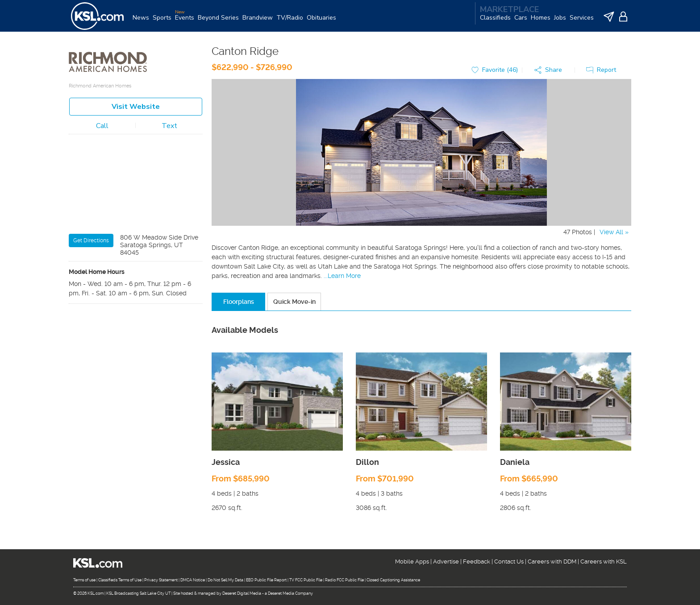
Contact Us (509, 561)
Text (169, 130)
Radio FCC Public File (344, 580)
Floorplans (239, 306)
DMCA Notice (193, 580)
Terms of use (84, 580)
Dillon (367, 466)
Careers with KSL (604, 561)
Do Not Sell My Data (225, 580)
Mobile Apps (412, 561)
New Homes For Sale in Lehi (115, 340)
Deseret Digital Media (242, 593)
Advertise (446, 561)
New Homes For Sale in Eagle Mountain (132, 328)
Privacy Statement (161, 580)
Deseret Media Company (290, 593)
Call (102, 130)
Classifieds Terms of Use (120, 580)
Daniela (515, 466)
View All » (614, 236)
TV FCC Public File (306, 580)
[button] (550, 74)
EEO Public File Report (266, 580)
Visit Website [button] (136, 111)
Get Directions (91, 244)
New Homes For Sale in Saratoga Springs (135, 317)
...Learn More (342, 279)
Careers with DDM (552, 561)
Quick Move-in (294, 306)
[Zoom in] (192, 156)
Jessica (226, 466)
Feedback (477, 561)
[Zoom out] (192, 169)
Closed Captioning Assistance (393, 580)
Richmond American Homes (100, 90)
